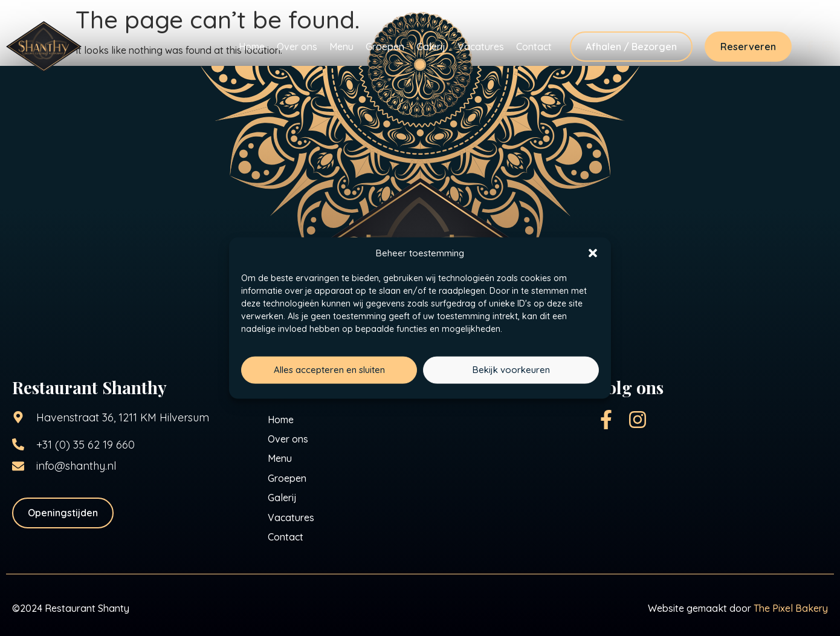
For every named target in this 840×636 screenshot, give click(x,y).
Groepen (385, 47)
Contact (534, 47)
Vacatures (481, 47)
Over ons (297, 47)
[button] (593, 253)
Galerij (431, 47)
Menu (341, 47)
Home (252, 47)
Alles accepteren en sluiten (329, 370)
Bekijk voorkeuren (511, 370)
